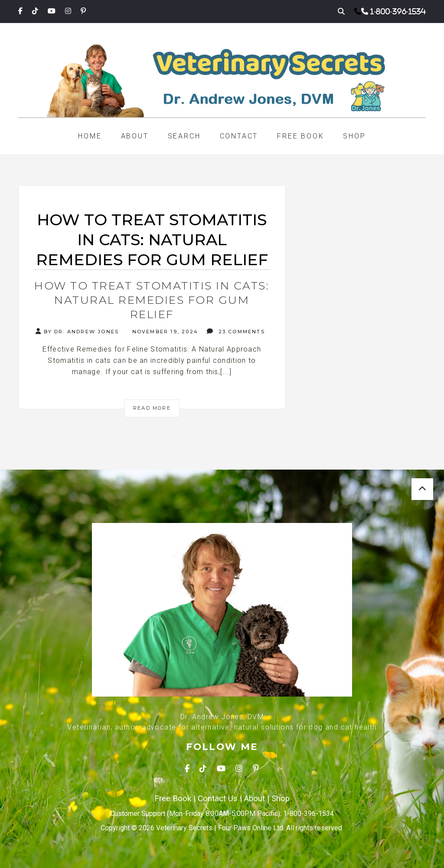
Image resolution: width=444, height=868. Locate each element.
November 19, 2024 (164, 332)
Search (184, 136)
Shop (354, 136)
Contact (239, 136)
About (135, 136)
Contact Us (218, 799)
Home (90, 136)
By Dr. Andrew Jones (77, 331)
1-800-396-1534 (398, 11)
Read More (152, 408)
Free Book (300, 136)
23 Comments (236, 331)
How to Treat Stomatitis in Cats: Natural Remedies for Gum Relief (152, 300)
